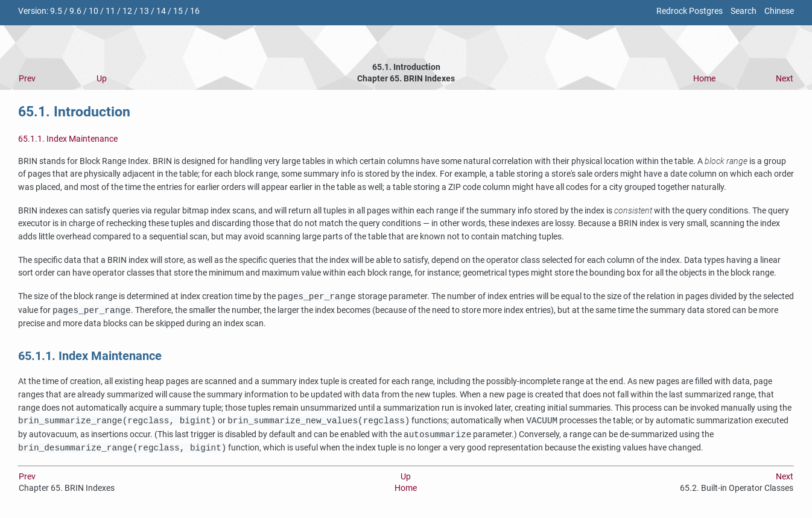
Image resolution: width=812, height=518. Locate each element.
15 (178, 11)
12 (127, 11)
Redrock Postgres (690, 11)
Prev (27, 79)
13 (144, 11)
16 (195, 11)
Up (102, 79)
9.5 (56, 11)
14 (161, 11)
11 (110, 11)
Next (785, 79)
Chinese (779, 11)
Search (744, 11)
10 (94, 11)
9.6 (75, 11)
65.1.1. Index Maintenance (68, 139)
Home (704, 79)
